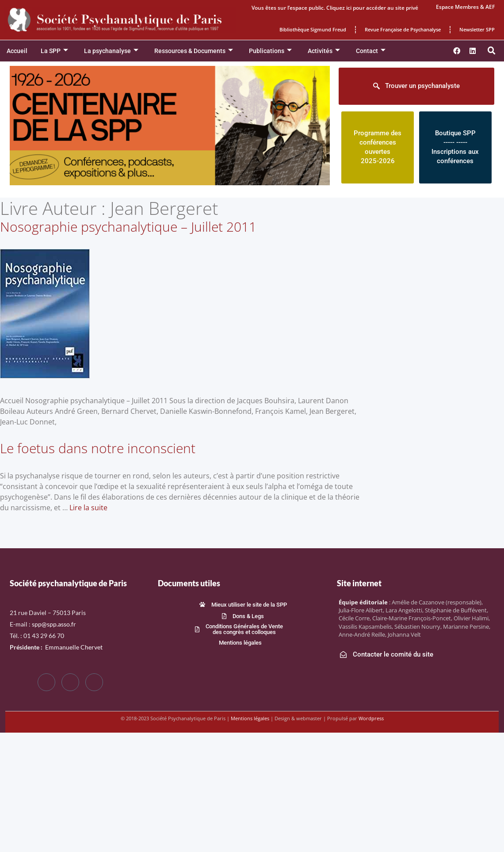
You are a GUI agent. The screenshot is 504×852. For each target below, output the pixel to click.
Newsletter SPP (477, 29)
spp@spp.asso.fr (54, 624)
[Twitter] (70, 682)
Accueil (17, 51)
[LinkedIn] (94, 682)
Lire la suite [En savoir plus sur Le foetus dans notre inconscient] (88, 508)
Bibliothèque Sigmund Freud (313, 29)
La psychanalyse (111, 51)
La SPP (54, 51)
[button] (492, 51)
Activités (324, 51)
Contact (371, 51)
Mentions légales (250, 718)
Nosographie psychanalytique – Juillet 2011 (128, 227)
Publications (270, 51)
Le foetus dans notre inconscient (98, 448)
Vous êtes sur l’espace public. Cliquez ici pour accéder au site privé (335, 8)
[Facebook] (46, 682)
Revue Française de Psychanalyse (403, 29)
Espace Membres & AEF (465, 7)
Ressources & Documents (194, 51)
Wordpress (371, 718)
